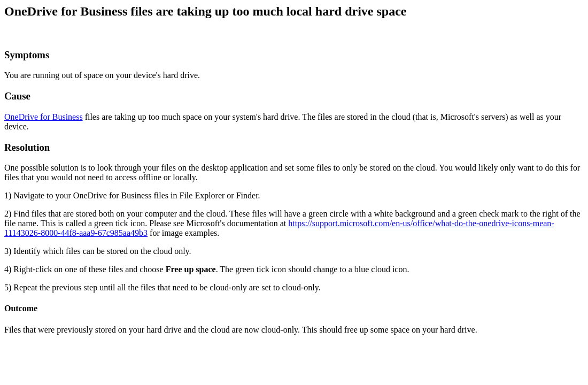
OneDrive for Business (44, 117)
